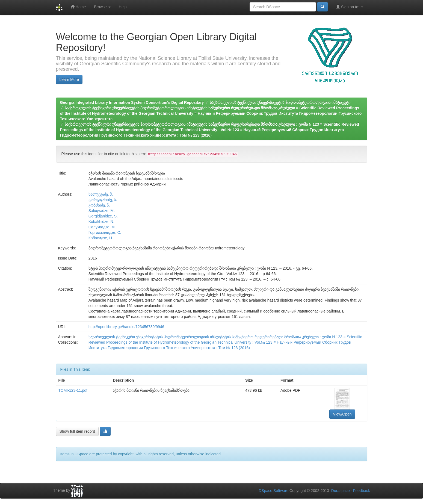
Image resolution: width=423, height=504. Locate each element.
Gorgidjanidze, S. (103, 216)
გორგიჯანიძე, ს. (103, 200)
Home (78, 7)
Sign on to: (350, 7)
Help (123, 7)
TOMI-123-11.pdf (73, 390)
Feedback (361, 491)
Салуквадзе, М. (102, 227)
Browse (102, 7)
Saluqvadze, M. (102, 211)
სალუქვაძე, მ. (101, 194)
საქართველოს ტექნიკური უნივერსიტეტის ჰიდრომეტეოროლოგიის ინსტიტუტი (280, 102)
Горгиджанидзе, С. (105, 232)
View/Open (342, 414)
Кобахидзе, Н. (101, 238)
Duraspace (341, 491)
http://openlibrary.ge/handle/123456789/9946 (126, 327)
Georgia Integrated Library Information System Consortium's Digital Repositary (132, 102)
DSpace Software (273, 491)
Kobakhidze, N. (101, 222)
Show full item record (77, 431)
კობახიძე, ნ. (99, 205)
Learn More (69, 79)
